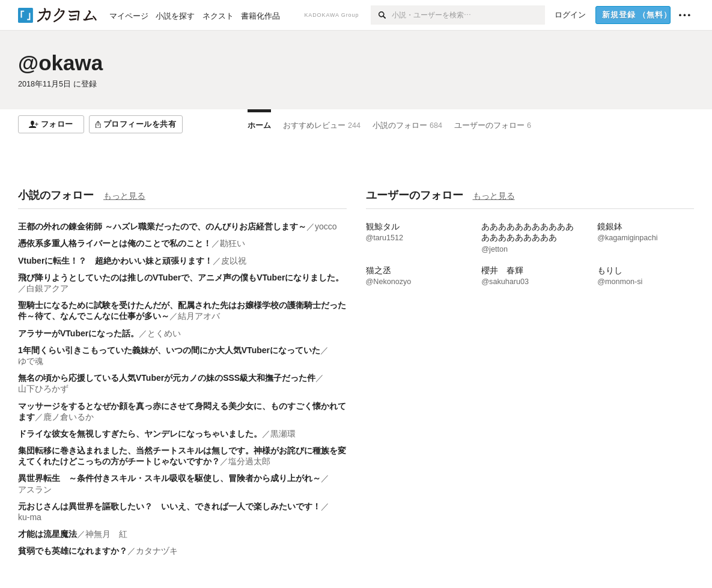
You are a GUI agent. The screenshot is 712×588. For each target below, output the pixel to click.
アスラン (35, 489)
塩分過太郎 (249, 461)
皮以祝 (234, 261)
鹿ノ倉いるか (68, 417)
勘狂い (233, 243)
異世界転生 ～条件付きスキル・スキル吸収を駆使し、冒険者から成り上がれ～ (169, 478)
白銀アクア (47, 288)
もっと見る (124, 196)
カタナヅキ (157, 551)
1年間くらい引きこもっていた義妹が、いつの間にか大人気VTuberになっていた (169, 350)
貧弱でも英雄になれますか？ (73, 551)
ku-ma (30, 517)
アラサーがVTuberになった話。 (78, 333)
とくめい (164, 333)
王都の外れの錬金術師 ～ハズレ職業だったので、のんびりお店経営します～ (162, 226)
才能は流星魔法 (47, 534)
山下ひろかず (43, 389)
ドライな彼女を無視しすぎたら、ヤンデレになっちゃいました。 (140, 434)
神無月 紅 (106, 534)
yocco (326, 226)
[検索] (381, 15)
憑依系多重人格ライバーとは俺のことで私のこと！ (115, 243)
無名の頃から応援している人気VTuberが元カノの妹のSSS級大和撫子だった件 (167, 378)
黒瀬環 (283, 434)
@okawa (60, 63)
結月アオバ (199, 316)
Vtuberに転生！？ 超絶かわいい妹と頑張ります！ (115, 261)
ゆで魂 (31, 361)
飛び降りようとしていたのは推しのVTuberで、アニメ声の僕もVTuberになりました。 (181, 277)
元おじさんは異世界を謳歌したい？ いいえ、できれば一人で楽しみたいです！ (169, 506)
